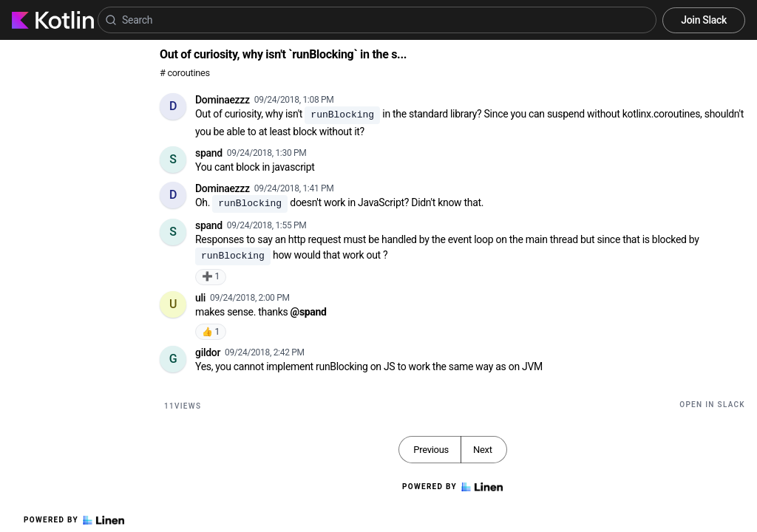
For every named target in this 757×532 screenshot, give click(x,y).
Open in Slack (712, 405)
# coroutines (185, 73)
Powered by (74, 520)
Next (483, 450)
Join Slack (704, 20)
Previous (431, 450)
